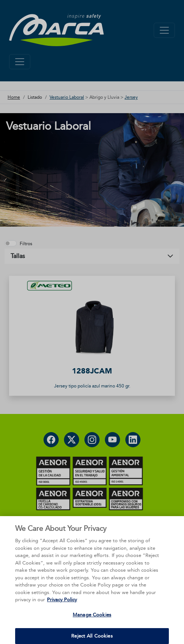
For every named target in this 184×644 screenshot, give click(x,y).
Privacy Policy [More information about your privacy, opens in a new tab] (62, 609)
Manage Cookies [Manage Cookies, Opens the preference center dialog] (92, 624)
